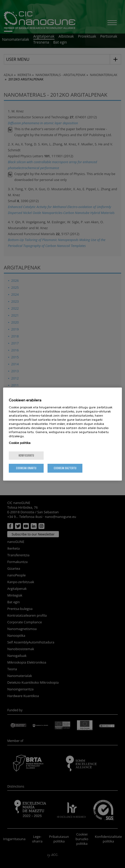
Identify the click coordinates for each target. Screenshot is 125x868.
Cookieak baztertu (65, 468)
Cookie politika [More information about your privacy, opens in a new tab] (20, 443)
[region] (62, 434)
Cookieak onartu (26, 468)
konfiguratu (26, 455)
